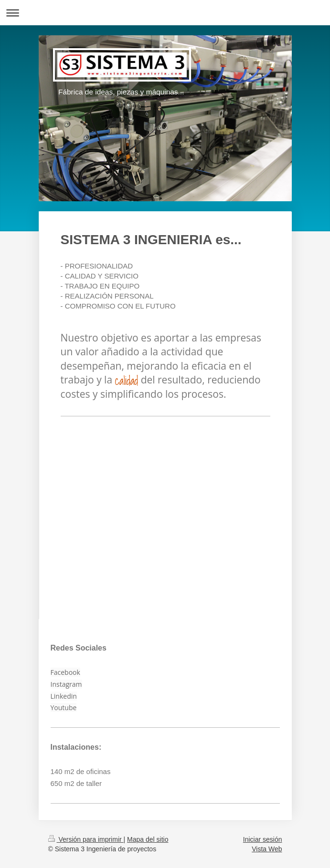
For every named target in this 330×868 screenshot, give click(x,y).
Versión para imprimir (86, 839)
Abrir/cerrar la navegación (165, 13)
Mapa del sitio (148, 839)
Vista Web (267, 849)
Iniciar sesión (263, 839)
